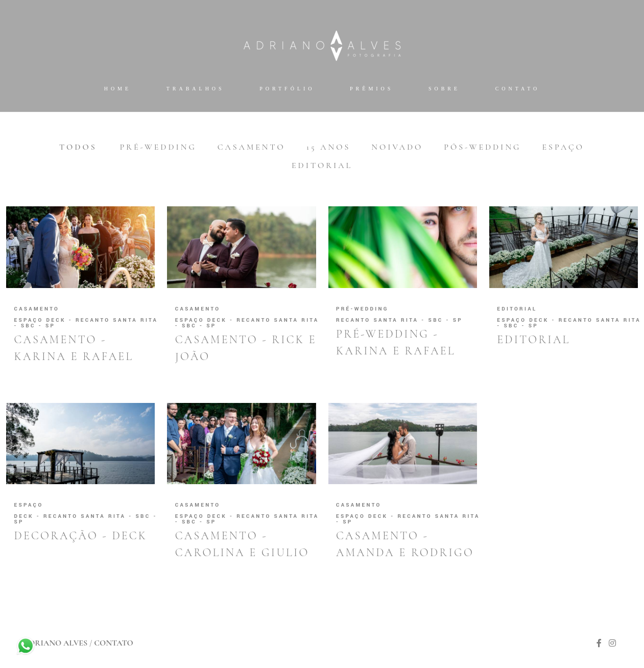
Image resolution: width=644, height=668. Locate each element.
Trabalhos (196, 89)
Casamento (252, 147)
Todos (78, 147)
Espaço (563, 147)
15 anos (329, 147)
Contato (518, 89)
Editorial (322, 165)
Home (118, 89)
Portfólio (287, 89)
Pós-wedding (482, 147)
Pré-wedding (158, 147)
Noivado (397, 147)
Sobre (444, 89)
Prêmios (372, 89)
